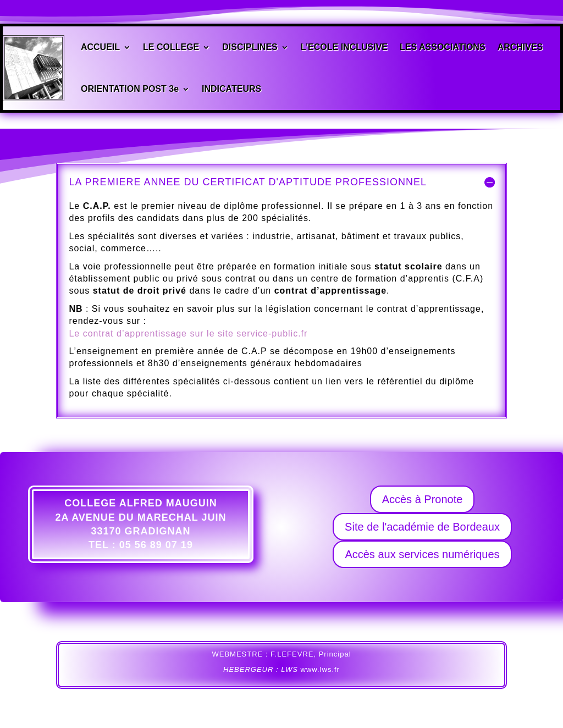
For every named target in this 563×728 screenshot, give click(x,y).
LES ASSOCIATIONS (443, 48)
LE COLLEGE (171, 48)
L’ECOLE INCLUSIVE (344, 48)
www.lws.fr (320, 669)
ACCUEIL (100, 48)
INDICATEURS (231, 88)
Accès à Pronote (423, 499)
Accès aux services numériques (422, 554)
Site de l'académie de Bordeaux (422, 527)
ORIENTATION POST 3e (129, 88)
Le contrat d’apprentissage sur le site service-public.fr (188, 333)
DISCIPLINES (250, 48)
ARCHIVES (520, 48)
